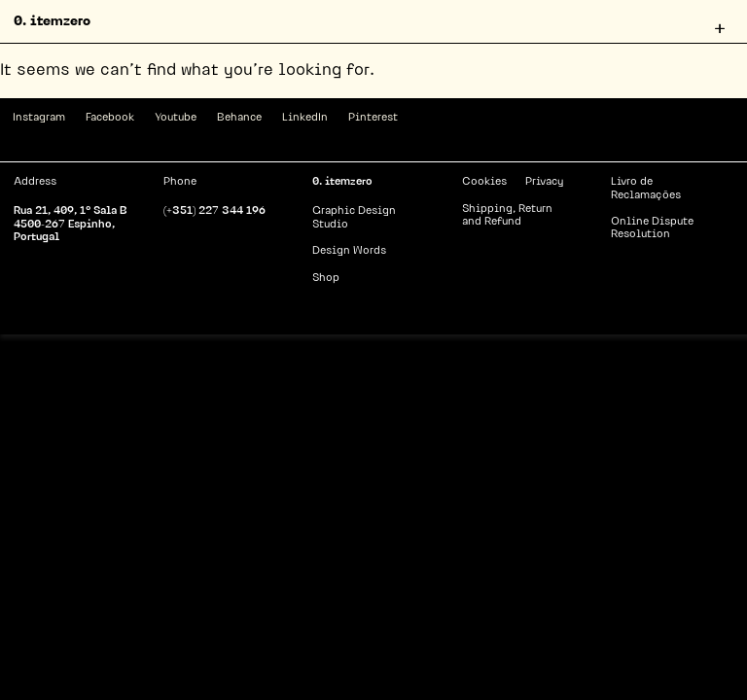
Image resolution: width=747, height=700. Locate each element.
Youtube (176, 118)
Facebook (110, 118)
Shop (326, 279)
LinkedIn (305, 118)
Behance (239, 118)
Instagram (39, 118)
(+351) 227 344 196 (214, 211)
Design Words (349, 251)
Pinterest (373, 118)
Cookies (484, 182)
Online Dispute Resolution (652, 228)
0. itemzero (52, 22)
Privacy (544, 182)
